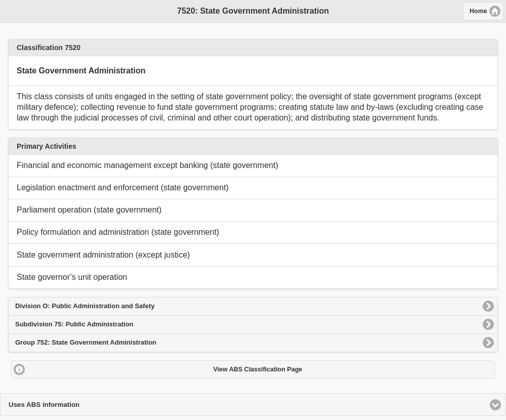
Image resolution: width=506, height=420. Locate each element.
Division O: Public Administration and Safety (85, 306)
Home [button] (478, 11)
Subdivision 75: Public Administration (74, 324)
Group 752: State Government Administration (86, 342)
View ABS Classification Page (258, 369)
